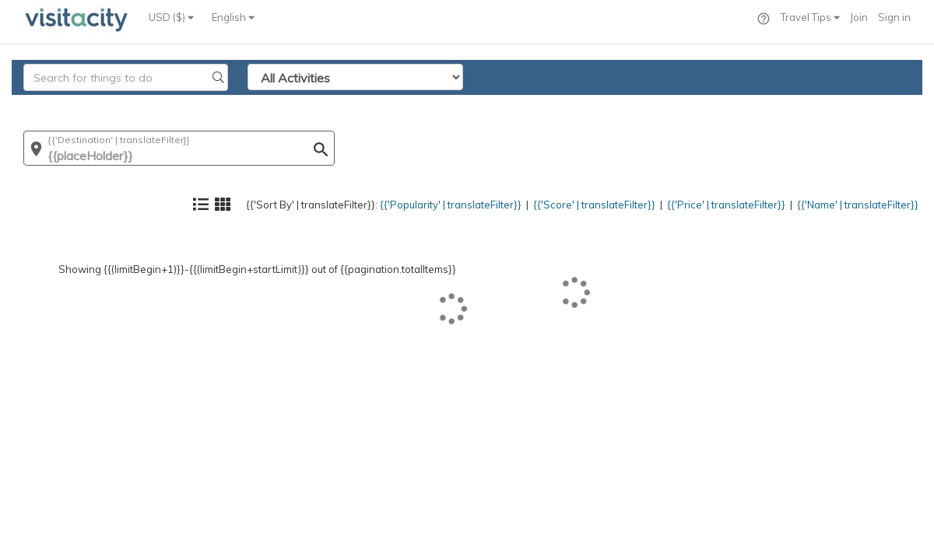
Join (859, 17)
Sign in (894, 17)
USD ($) (171, 17)
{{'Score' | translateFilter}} (542, 105)
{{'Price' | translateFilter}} (693, 105)
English (233, 17)
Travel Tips (810, 17)
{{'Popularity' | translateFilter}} (378, 105)
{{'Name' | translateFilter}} (844, 105)
